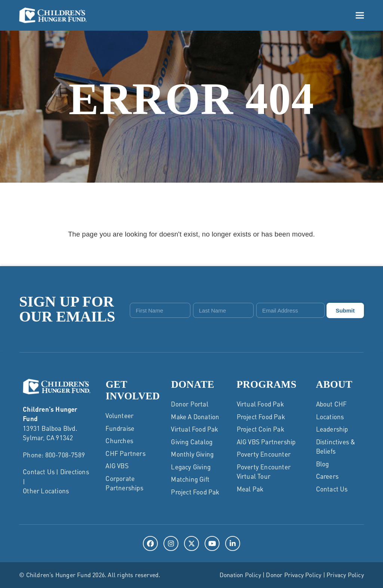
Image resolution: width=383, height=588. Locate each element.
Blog (323, 464)
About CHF (332, 404)
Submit (345, 310)
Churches (119, 441)
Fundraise (120, 428)
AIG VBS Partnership (266, 442)
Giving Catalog (192, 442)
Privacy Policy (345, 575)
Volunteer (120, 415)
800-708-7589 (65, 455)
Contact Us (39, 472)
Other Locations (46, 491)
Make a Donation (195, 417)
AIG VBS (117, 466)
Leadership (332, 429)
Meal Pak (250, 489)
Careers (327, 476)
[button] (360, 15)
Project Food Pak (195, 492)
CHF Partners (125, 453)
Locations (330, 417)
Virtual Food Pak (194, 429)
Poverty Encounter (264, 454)
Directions (75, 472)
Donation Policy (240, 575)
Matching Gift (190, 479)
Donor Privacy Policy (294, 575)
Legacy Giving (191, 467)
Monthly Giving (192, 454)
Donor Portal (189, 404)
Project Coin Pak (261, 429)
